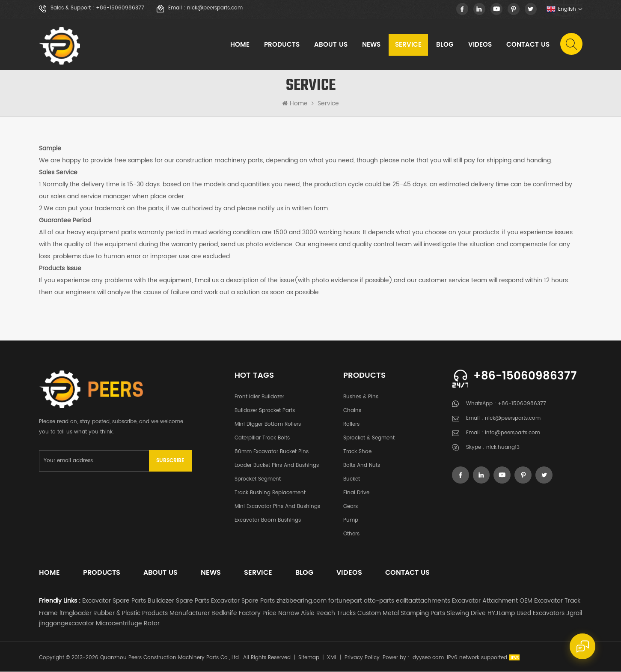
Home (240, 45)
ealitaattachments (423, 601)
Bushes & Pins (361, 397)
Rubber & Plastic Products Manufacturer (152, 614)
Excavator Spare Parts (114, 601)
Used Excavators (541, 614)
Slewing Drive (466, 614)
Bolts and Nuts (362, 466)
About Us (331, 45)
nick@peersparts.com (215, 8)
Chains (352, 411)
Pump (351, 521)
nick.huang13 (503, 448)
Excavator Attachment (485, 601)
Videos (480, 45)
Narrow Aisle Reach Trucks (317, 614)
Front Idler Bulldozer (259, 397)
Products (282, 45)
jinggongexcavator (67, 624)
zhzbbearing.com (302, 601)
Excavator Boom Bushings (268, 521)
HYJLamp (501, 614)
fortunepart (345, 601)
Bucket (352, 479)
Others (351, 534)
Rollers (351, 425)
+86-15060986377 (120, 8)
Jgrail (574, 614)
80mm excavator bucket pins (272, 452)
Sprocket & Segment (369, 438)
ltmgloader (76, 614)
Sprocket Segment (258, 479)
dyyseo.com (428, 658)
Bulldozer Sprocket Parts (265, 411)
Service (408, 45)
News (371, 45)
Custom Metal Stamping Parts (401, 614)
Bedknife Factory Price (244, 614)
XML (332, 658)
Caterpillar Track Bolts (262, 438)
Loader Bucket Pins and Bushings (277, 466)
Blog (445, 45)
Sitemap (309, 658)
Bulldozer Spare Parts (178, 601)
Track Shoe (357, 452)
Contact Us (528, 45)
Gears (351, 507)
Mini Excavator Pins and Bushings (277, 507)
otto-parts (379, 601)
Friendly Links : (60, 601)
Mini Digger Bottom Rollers (268, 425)
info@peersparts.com (513, 434)
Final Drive (356, 493)
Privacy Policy (362, 658)
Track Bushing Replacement (270, 493)
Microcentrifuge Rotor (128, 624)
